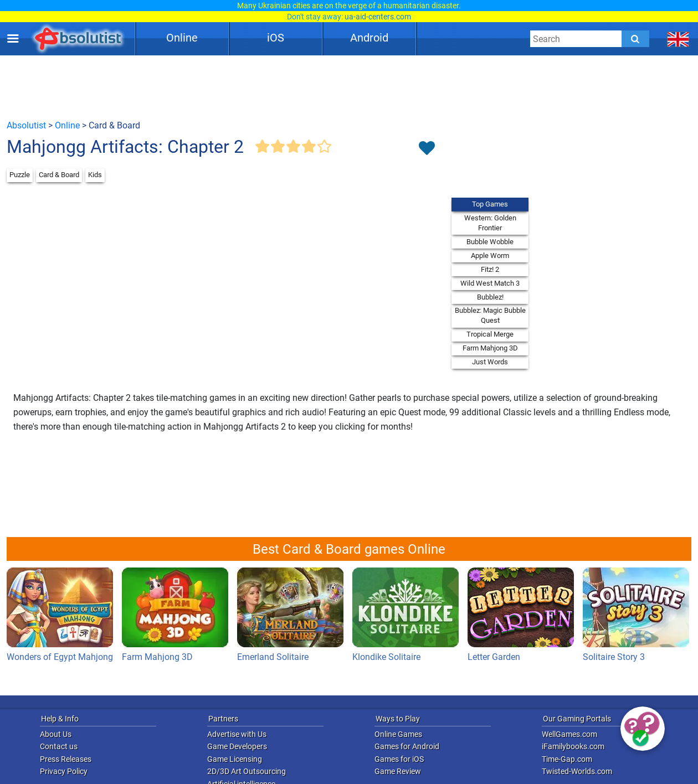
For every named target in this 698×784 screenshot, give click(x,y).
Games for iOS (399, 759)
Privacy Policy (64, 771)
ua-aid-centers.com (378, 17)
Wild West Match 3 (490, 283)
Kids (95, 175)
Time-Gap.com (567, 759)
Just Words (490, 362)
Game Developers (237, 746)
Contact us (59, 746)
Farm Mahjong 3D (490, 348)
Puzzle (20, 175)
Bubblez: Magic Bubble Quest (490, 315)
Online (182, 38)
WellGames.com (569, 734)
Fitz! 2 (490, 269)
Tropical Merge (490, 334)
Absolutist (26, 125)
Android (369, 38)
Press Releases (66, 759)
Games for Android (407, 746)
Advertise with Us (237, 734)
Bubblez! (490, 297)
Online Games (398, 734)
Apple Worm (490, 256)
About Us (56, 734)
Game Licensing (235, 759)
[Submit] (635, 39)
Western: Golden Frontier (490, 223)
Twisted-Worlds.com (577, 771)
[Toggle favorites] (427, 149)
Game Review (398, 771)
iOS (276, 38)
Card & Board (59, 175)
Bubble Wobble (490, 242)
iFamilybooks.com (573, 746)
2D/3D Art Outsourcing (247, 771)
